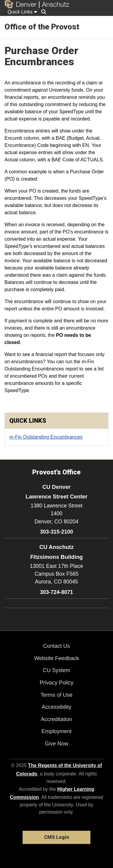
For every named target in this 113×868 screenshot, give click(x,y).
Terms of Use (56, 695)
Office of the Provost (42, 27)
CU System (56, 670)
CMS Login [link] (56, 837)
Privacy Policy (56, 683)
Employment (56, 731)
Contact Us (56, 646)
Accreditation (56, 719)
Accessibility (56, 707)
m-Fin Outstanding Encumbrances (46, 437)
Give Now (56, 744)
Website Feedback (56, 658)
